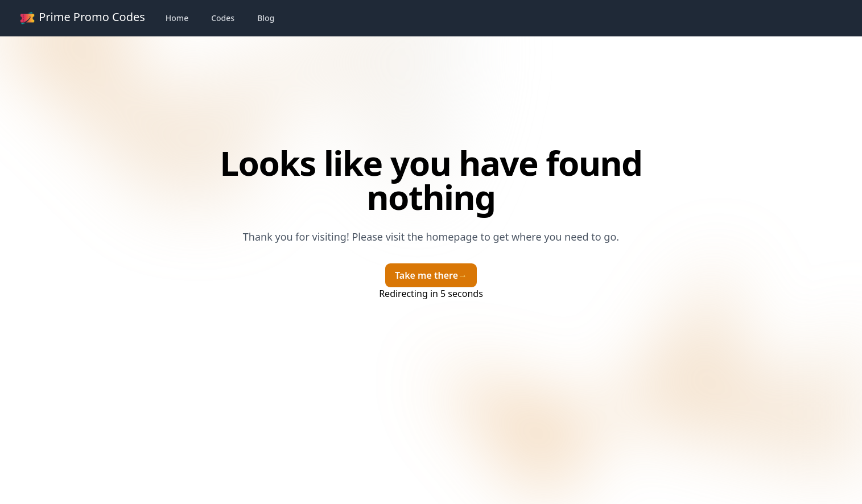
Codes (223, 18)
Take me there (431, 275)
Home (177, 18)
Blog (266, 18)
